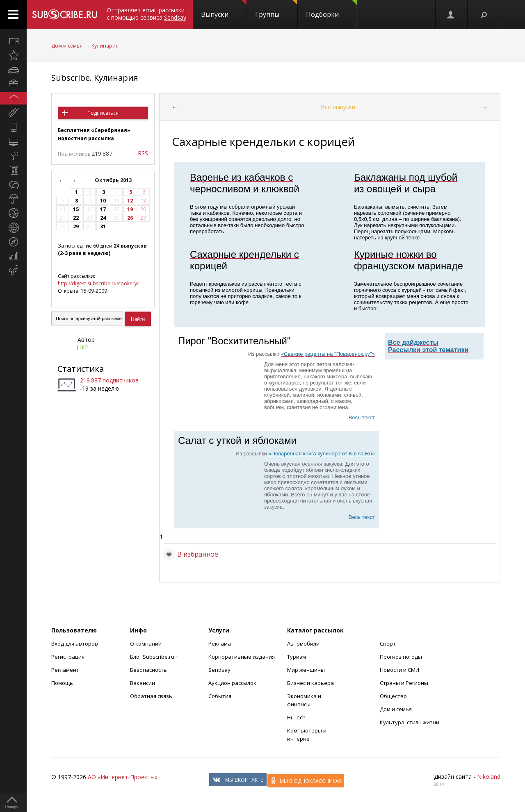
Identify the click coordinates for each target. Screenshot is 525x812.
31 (103, 226)
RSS (143, 153)
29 (76, 226)
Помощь (62, 683)
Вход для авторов (75, 644)
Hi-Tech (296, 717)
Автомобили (303, 644)
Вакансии (143, 683)
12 (130, 201)
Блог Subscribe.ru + (155, 657)
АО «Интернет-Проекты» (123, 777)
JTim (83, 347)
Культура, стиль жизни (410, 722)
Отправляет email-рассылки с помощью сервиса (146, 14)
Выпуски (224, 9)
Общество (393, 696)
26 (130, 218)
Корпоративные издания (242, 657)
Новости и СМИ (399, 670)
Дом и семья (67, 46)
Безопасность (148, 670)
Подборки (331, 9)
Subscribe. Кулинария (95, 78)
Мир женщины (306, 670)
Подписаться (103, 113)
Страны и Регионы (404, 683)
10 (103, 201)
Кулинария (105, 46)
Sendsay (219, 670)
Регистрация (68, 657)
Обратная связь (151, 696)
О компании (146, 644)
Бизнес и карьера (310, 683)
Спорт (388, 644)
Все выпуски (338, 107)
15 (76, 209)
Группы (276, 9)
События (220, 696)
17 (103, 209)
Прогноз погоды (401, 657)
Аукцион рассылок (232, 683)
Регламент (65, 670)
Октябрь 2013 (114, 180)
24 (103, 218)
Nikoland (489, 777)
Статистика (81, 369)
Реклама (220, 644)
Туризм (297, 657)
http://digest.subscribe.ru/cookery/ (98, 283)
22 (76, 218)
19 (130, 209)
